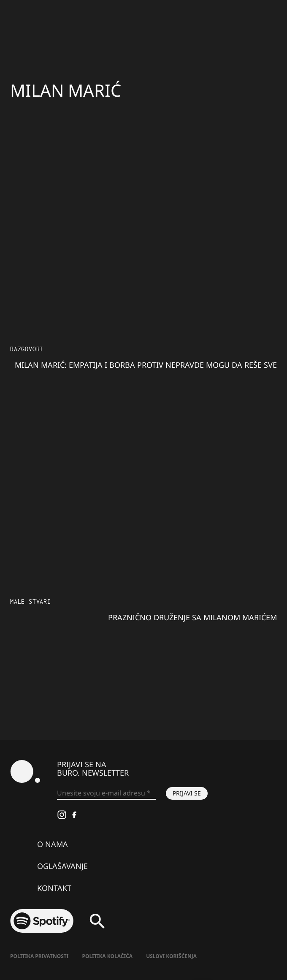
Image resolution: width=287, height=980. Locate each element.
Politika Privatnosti (39, 956)
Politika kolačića (107, 956)
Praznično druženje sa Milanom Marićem (192, 617)
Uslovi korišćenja (171, 956)
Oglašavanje (62, 866)
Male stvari (31, 601)
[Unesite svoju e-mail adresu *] (106, 793)
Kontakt (54, 888)
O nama (53, 844)
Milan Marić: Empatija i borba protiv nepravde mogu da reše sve (146, 365)
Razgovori (27, 349)
